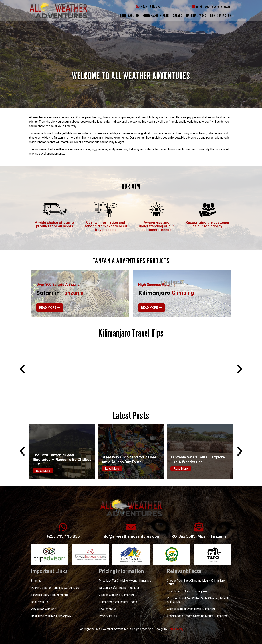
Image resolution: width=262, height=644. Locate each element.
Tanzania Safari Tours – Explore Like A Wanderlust (198, 459)
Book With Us (39, 602)
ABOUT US (134, 15)
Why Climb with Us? (43, 609)
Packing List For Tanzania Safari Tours (55, 588)
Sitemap (36, 581)
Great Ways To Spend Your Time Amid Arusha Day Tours (129, 459)
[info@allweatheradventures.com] (131, 527)
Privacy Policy (108, 616)
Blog (212, 15)
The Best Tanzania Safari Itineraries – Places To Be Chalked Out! (62, 460)
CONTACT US (224, 15)
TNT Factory (176, 629)
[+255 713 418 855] (63, 527)
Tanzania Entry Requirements (49, 595)
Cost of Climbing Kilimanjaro (117, 595)
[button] (22, 369)
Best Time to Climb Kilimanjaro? (51, 616)
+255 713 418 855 (63, 536)
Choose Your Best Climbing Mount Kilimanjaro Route (196, 582)
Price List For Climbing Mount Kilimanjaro (125, 581)
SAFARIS (178, 15)
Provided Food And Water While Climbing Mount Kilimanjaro (197, 600)
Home (123, 15)
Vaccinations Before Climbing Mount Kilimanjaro (197, 616)
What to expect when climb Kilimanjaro (191, 609)
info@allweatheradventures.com (131, 536)
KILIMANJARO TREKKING (156, 15)
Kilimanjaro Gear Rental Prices (118, 602)
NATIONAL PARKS (196, 15)
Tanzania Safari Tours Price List (119, 588)
